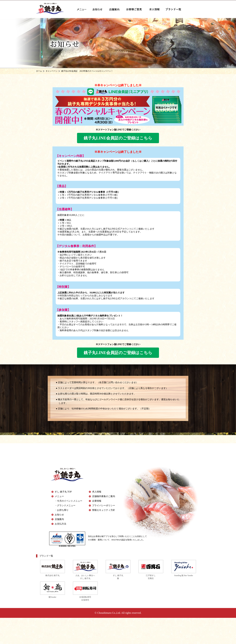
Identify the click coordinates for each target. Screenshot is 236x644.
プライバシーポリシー (104, 505)
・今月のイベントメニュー (69, 501)
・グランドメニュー (65, 505)
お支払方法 (60, 524)
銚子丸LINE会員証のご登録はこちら (118, 138)
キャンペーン (52, 71)
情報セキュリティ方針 (104, 510)
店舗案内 (59, 519)
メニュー (59, 496)
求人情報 (97, 492)
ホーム (39, 71)
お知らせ (59, 515)
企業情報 (97, 501)
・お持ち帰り (62, 510)
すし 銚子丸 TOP (63, 492)
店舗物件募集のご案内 (104, 496)
